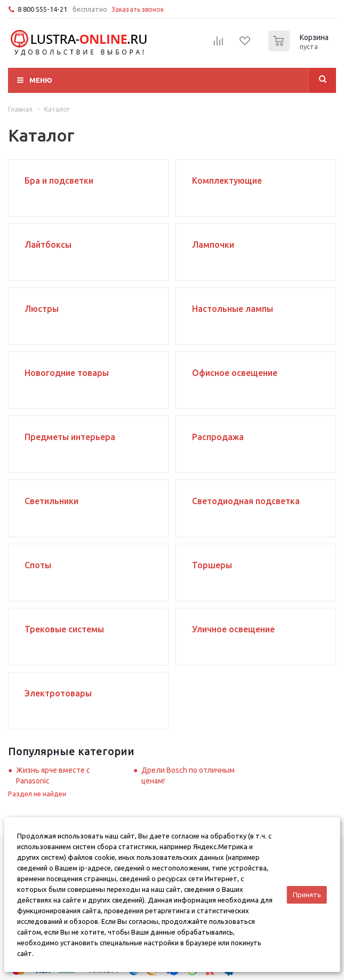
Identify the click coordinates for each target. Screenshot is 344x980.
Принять (307, 895)
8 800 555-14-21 (42, 9)
